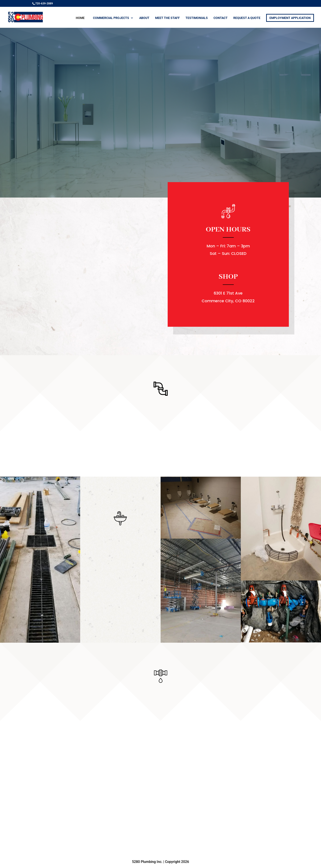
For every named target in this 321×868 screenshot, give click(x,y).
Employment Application (290, 18)
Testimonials (197, 18)
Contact (221, 18)
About (144, 18)
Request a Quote (247, 18)
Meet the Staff (167, 18)
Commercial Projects (111, 18)
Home (80, 18)
